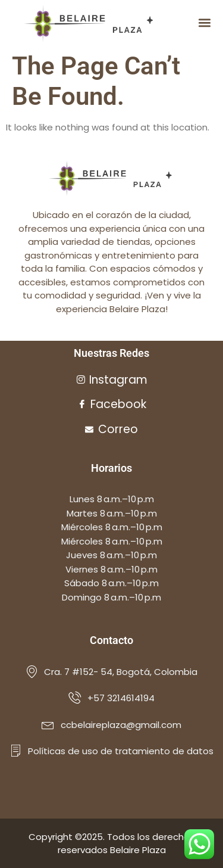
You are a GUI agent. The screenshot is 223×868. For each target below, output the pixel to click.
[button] (204, 23)
